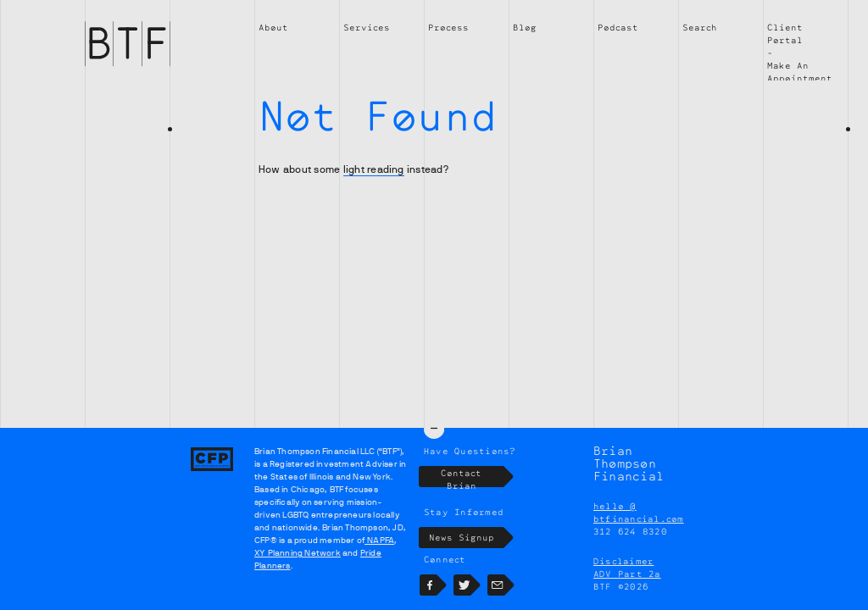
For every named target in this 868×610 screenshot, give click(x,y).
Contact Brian (472, 477)
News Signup (467, 538)
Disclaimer (623, 561)
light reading (374, 169)
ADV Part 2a (627, 574)
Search (700, 27)
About (273, 27)
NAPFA (379, 540)
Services (367, 27)
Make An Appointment (800, 72)
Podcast (618, 27)
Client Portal (785, 33)
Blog (525, 27)
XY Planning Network (298, 553)
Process (448, 27)
